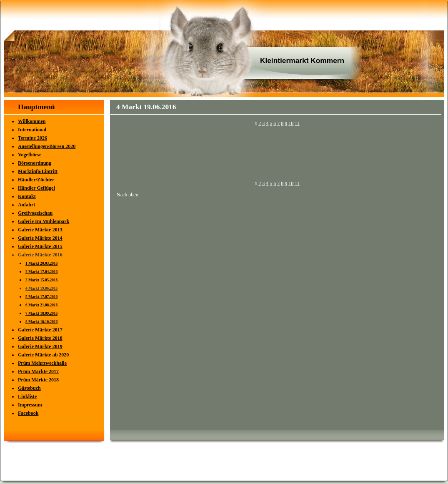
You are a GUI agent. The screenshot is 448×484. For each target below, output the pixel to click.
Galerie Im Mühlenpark (44, 221)
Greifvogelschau (35, 213)
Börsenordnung (35, 163)
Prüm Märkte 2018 (38, 380)
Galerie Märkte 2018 (40, 338)
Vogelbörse (30, 155)
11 (297, 123)
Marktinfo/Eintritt (38, 171)
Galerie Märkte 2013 (40, 230)
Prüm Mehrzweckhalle (42, 363)
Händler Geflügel (36, 188)
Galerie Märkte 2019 (40, 346)
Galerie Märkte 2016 (40, 255)
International (32, 130)
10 (291, 123)
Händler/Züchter (36, 180)
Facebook (28, 413)
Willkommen (32, 121)
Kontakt (27, 196)
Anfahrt (26, 205)
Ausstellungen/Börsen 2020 (47, 146)
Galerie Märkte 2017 (40, 330)
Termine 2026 (33, 138)
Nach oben (128, 195)
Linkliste (27, 396)
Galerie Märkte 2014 (40, 238)
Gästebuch (29, 388)
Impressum (30, 405)
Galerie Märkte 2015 (40, 246)
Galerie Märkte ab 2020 (43, 355)
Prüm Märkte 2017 (38, 371)
